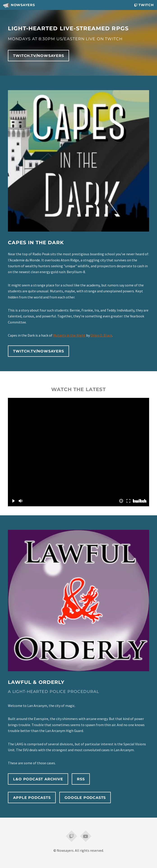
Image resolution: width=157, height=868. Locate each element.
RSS (81, 779)
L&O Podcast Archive (38, 779)
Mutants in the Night (69, 335)
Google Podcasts (85, 798)
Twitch (144, 5)
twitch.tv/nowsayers (38, 56)
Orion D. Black (101, 335)
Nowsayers (19, 5)
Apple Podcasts (32, 798)
